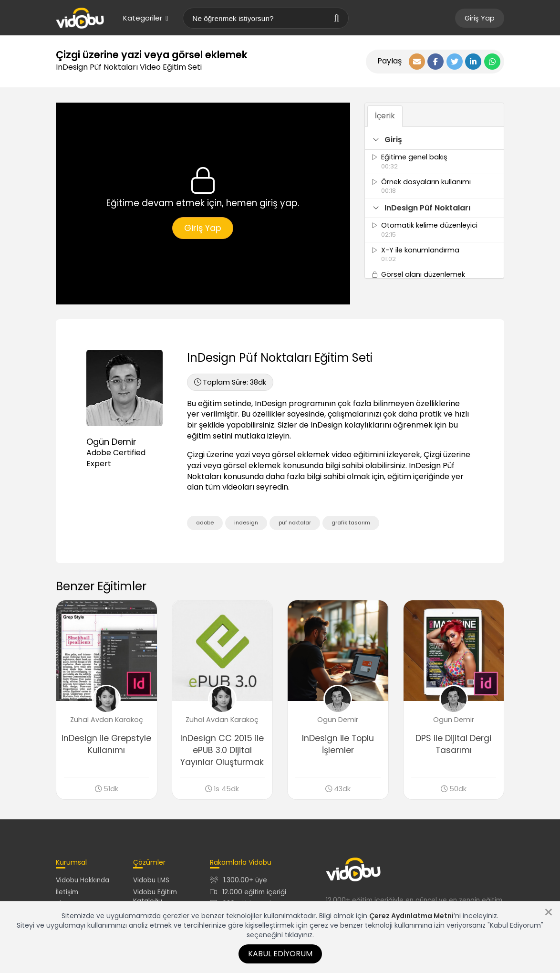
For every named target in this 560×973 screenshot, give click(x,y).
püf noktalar (295, 523)
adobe (205, 523)
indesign (246, 523)
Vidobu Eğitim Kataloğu (155, 897)
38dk (230, 382)
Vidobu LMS (151, 880)
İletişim (67, 892)
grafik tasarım (351, 523)
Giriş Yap (480, 18)
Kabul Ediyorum (280, 954)
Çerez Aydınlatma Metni (411, 916)
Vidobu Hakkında (83, 880)
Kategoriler (145, 18)
